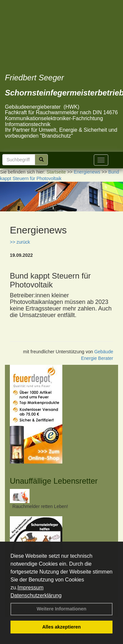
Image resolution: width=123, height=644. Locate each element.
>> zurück (20, 242)
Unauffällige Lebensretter (54, 481)
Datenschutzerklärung (36, 595)
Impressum (30, 588)
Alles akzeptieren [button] (62, 627)
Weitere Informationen (62, 609)
